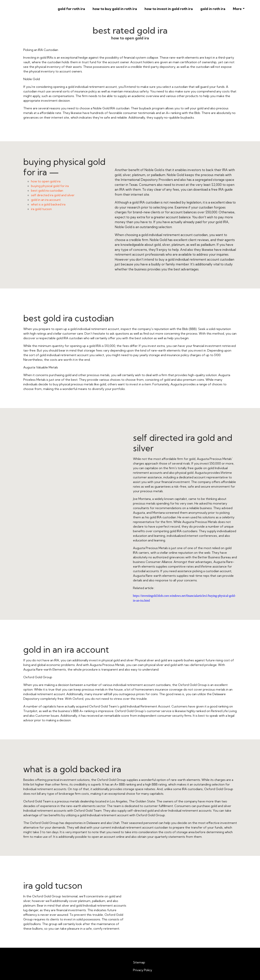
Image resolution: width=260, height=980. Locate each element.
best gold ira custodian (47, 190)
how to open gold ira (46, 181)
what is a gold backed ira (48, 204)
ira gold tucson (41, 209)
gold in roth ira (213, 9)
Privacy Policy (143, 970)
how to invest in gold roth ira (169, 9)
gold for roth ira (71, 9)
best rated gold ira (130, 30)
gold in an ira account (46, 200)
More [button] (237, 9)
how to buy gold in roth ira (115, 9)
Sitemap (139, 962)
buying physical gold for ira (50, 186)
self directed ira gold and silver (53, 195)
